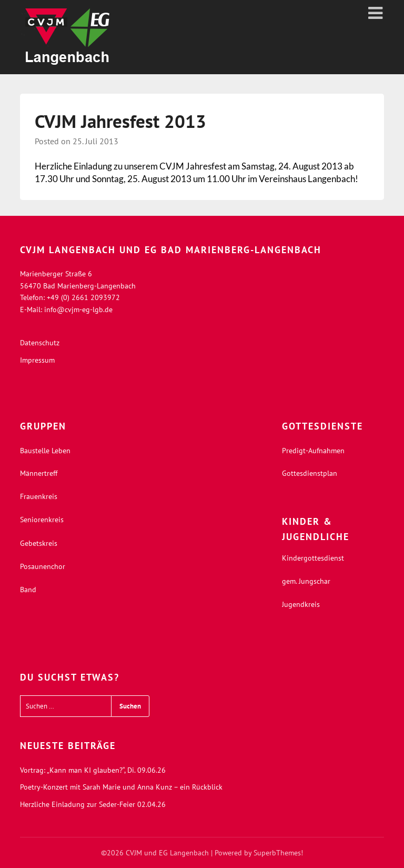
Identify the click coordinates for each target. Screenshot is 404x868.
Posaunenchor (43, 566)
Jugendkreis (301, 604)
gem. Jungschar (306, 581)
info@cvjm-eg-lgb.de (78, 310)
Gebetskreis (39, 543)
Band (28, 590)
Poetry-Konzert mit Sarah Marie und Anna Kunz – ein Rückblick (121, 787)
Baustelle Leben (45, 451)
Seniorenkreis (42, 520)
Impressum (37, 360)
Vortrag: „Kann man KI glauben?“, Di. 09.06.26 (93, 770)
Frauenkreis (39, 496)
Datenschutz (40, 343)
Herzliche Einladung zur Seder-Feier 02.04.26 (93, 804)
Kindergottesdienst (313, 558)
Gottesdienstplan (310, 473)
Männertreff (39, 473)
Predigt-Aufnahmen (313, 451)
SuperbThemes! (278, 853)
